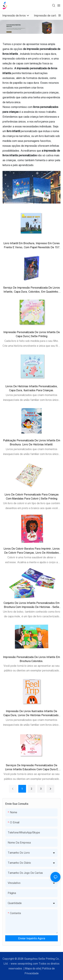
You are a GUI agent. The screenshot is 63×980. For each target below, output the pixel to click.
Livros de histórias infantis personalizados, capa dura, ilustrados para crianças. (32, 388)
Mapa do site (33, 968)
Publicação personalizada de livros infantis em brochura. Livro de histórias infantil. (32, 442)
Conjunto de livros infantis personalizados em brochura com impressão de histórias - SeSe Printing (32, 605)
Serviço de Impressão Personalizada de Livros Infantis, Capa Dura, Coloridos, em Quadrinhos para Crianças (32, 290)
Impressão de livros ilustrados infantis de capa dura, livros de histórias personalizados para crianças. (32, 713)
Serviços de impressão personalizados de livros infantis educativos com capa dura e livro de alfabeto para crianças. (32, 767)
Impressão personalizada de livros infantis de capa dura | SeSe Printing (32, 334)
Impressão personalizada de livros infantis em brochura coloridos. (32, 659)
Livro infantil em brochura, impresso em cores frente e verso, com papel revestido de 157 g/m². (32, 245)
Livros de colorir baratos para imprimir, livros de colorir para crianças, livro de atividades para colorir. (32, 551)
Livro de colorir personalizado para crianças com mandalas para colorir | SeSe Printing (32, 496)
